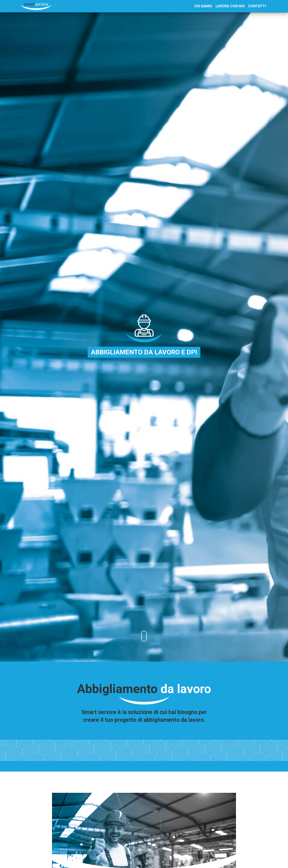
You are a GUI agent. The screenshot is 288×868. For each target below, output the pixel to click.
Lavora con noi (230, 6)
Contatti (257, 6)
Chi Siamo (203, 6)
